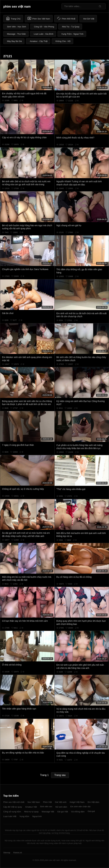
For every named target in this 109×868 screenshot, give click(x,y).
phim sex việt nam (17, 6)
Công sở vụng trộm (12, 812)
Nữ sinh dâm (61, 807)
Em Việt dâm (94, 802)
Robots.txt (18, 853)
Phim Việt (47, 802)
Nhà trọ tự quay (31, 812)
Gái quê (91, 811)
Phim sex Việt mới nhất (14, 802)
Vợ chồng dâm (78, 812)
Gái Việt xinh (61, 802)
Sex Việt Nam (34, 802)
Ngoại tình (37, 816)
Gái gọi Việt (63, 812)
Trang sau (60, 775)
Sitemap (7, 853)
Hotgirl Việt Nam (77, 802)
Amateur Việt (31, 807)
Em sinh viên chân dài (80, 807)
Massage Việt (48, 812)
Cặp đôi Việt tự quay (13, 807)
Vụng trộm (24, 816)
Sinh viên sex (46, 807)
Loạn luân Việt (10, 816)
